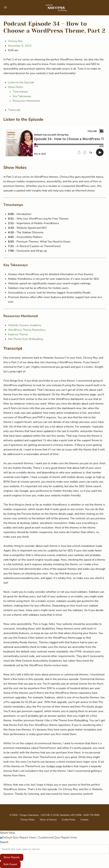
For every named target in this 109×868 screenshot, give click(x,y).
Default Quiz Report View (19, 837)
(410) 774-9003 (91, 815)
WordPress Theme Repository (27, 330)
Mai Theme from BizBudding (25, 339)
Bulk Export (10, 864)
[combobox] (2, 849)
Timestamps (20, 92)
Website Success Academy (25, 325)
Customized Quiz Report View (57, 837)
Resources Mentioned (26, 101)
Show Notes (16, 87)
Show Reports (12, 857)
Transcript (14, 110)
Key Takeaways (22, 96)
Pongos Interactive (29, 815)
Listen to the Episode (21, 82)
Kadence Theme (18, 334)
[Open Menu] (5, 7)
